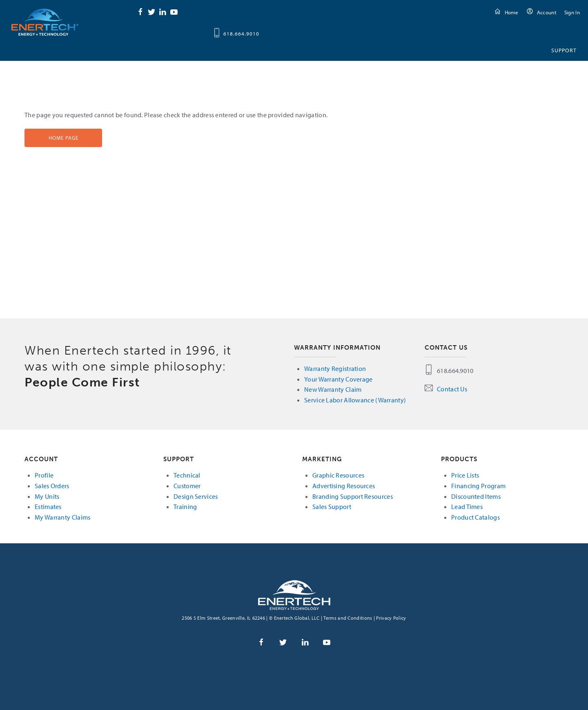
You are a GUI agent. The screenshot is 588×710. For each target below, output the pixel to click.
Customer (187, 486)
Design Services (196, 496)
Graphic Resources (338, 475)
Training (185, 507)
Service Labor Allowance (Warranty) (355, 400)
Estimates (48, 507)
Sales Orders (52, 486)
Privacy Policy (391, 618)
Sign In (572, 12)
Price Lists (465, 475)
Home (512, 12)
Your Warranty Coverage (339, 379)
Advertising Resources (344, 486)
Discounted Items (476, 496)
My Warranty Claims (62, 517)
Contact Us (452, 389)
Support (564, 50)
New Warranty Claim (333, 389)
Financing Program (478, 486)
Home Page (63, 138)
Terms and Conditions (348, 618)
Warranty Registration (335, 368)
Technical (187, 475)
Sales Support (332, 507)
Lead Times (467, 507)
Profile (44, 475)
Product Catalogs (476, 517)
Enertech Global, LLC (45, 22)
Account (547, 12)
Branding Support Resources (353, 496)
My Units (47, 496)
